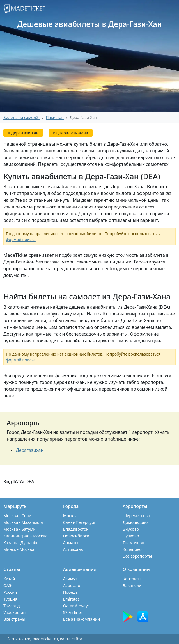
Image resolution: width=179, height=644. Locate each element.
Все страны (14, 619)
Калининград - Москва (25, 536)
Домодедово (135, 522)
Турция (10, 599)
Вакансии (132, 585)
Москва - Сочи (17, 516)
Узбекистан (14, 612)
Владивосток (76, 529)
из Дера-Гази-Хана (70, 133)
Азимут (70, 579)
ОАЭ (7, 585)
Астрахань (73, 549)
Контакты (132, 579)
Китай (9, 579)
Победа (70, 592)
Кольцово (132, 549)
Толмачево (133, 543)
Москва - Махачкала (23, 522)
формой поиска (21, 240)
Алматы (71, 543)
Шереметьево (136, 516)
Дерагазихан (30, 450)
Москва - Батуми (19, 529)
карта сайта (71, 639)
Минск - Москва (19, 549)
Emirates (71, 599)
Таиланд (12, 606)
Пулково (131, 536)
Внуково (131, 529)
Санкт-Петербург (80, 522)
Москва (70, 516)
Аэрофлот (73, 585)
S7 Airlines (73, 612)
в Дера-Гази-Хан (23, 133)
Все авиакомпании (82, 619)
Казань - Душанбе (21, 543)
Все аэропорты (137, 556)
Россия (10, 592)
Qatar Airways (76, 606)
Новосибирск (76, 536)
